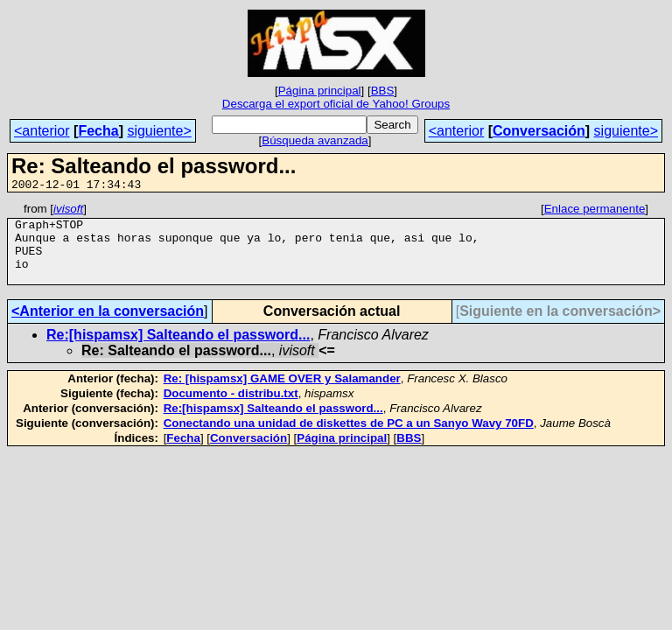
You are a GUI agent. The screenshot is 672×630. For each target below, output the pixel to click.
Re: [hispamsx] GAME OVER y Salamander (282, 394)
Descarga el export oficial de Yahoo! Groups (336, 104)
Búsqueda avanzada (315, 140)
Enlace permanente (595, 211)
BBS (383, 91)
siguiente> (159, 131)
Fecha (98, 131)
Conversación (539, 131)
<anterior (42, 131)
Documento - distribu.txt (231, 409)
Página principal (320, 91)
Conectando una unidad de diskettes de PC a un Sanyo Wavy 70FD (349, 439)
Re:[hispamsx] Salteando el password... (178, 350)
